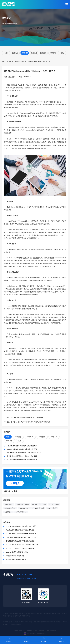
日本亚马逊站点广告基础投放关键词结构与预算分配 (22, 545)
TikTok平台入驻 (24, 508)
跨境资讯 (10, 61)
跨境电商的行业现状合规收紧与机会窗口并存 (22, 460)
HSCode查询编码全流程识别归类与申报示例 (22, 449)
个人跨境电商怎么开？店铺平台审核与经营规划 (21, 534)
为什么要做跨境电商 (38, 508)
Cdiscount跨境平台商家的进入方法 (17, 552)
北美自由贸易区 (52, 508)
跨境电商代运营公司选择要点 (15, 556)
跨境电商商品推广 (10, 508)
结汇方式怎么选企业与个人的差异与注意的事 (20, 548)
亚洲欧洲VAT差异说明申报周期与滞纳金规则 (22, 456)
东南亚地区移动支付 (21, 512)
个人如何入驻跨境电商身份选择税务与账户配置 (21, 526)
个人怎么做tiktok (54, 504)
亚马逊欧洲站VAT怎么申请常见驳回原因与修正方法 (24, 453)
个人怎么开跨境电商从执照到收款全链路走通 (20, 530)
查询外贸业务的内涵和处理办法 (16, 559)
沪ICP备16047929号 (50, 630)
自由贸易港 (8, 512)
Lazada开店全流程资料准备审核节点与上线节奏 (21, 537)
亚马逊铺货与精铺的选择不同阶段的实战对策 (20, 541)
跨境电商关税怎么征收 (39, 504)
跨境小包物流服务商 (22, 504)
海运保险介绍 (9, 504)
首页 (3, 61)
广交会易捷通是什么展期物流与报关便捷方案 (22, 446)
